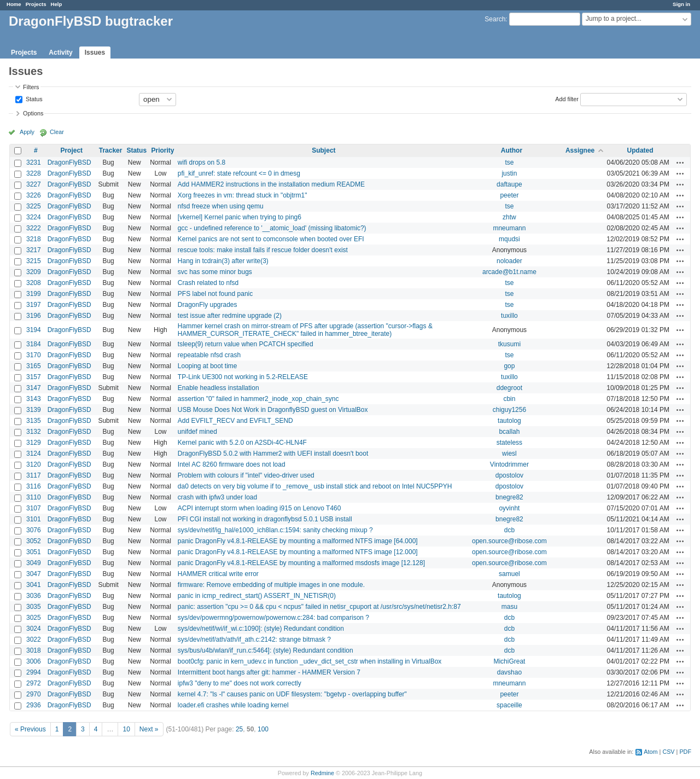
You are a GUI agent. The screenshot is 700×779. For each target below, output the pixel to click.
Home (14, 4)
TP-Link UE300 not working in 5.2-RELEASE (243, 377)
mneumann (509, 228)
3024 (34, 629)
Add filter (567, 98)
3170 (34, 355)
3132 (34, 432)
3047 (34, 574)
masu (509, 607)
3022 (34, 640)
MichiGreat (509, 661)
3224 (34, 217)
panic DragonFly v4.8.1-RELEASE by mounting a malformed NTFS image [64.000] (298, 541)
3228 (34, 173)
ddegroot (509, 388)
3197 (34, 305)
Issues (95, 53)
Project (71, 150)
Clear (57, 132)
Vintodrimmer (509, 464)
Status (33, 98)
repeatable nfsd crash (209, 355)
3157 (34, 377)
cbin (509, 399)
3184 (34, 344)
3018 (34, 650)
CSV (668, 752)
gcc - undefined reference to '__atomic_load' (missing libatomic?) (272, 228)
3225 (34, 206)
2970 (34, 694)
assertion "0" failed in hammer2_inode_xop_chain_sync (258, 399)
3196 (34, 316)
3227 (34, 184)
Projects (36, 4)
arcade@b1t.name (509, 272)
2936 (34, 705)
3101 (34, 519)
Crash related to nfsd (208, 283)
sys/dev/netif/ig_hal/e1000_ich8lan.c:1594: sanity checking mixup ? (275, 530)
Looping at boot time (208, 366)
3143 (34, 399)
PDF (685, 752)
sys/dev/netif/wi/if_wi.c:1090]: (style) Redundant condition (261, 629)
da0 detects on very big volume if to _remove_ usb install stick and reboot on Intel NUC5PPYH (315, 486)
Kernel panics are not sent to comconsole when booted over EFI (271, 239)
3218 (34, 239)
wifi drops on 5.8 (202, 162)
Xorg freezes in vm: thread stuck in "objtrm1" (243, 195)
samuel (509, 574)
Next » (149, 729)
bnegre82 (509, 497)
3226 (34, 195)
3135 (34, 421)
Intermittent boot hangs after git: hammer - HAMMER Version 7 (269, 672)
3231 (34, 162)
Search (495, 19)
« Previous (30, 729)
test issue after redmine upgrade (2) (230, 316)
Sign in (681, 4)
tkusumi (509, 344)
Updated (640, 150)
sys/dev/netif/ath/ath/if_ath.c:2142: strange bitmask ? (254, 640)
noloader (509, 261)
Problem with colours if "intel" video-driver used (246, 475)
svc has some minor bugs (215, 272)
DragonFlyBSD (69, 162)
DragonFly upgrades (208, 305)
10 (126, 729)
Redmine (322, 773)
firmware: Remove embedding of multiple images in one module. (271, 585)
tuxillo (509, 316)
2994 (34, 672)
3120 (34, 464)
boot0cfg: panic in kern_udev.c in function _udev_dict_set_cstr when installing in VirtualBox (310, 661)
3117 (34, 475)
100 (263, 729)
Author (512, 150)
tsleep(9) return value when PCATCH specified (246, 344)
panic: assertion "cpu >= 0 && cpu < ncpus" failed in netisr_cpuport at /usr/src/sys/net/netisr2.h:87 (319, 607)
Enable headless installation (218, 388)
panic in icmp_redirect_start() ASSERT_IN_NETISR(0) (257, 596)
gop (509, 366)
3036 (34, 596)
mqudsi (509, 239)
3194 (34, 330)
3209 (34, 272)
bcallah (509, 432)
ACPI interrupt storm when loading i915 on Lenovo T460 (259, 508)
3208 (34, 283)
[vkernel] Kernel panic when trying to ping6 (240, 217)
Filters (31, 87)
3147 (34, 388)
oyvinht (509, 508)
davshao (509, 672)
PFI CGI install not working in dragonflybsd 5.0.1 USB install (265, 519)
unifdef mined (197, 432)
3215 (34, 261)
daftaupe (509, 184)
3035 (34, 607)
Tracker (111, 150)
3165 (34, 366)
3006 (34, 661)
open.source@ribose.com (509, 541)
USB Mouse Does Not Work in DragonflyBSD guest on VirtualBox (273, 410)
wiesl (509, 454)
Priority (162, 150)
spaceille (509, 705)
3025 (34, 618)
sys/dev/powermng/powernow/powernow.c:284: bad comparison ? (273, 618)
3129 (34, 443)
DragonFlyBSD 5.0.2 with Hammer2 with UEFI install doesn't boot (273, 454)
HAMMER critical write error (218, 574)
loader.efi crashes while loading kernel (233, 705)
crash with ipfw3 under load (217, 497)
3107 (34, 508)
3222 (34, 228)
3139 (34, 410)
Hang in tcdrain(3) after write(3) (223, 261)
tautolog (509, 421)
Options (33, 113)
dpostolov (509, 475)
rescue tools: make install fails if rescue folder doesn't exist (263, 250)
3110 (34, 497)
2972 (34, 683)
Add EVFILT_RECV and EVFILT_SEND (235, 421)
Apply (27, 132)
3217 (34, 250)
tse (509, 162)
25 (239, 729)
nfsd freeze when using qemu (221, 206)
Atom (651, 752)
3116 (34, 486)
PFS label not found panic (215, 294)
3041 (34, 585)
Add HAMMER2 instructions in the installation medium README (271, 184)
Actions (680, 162)
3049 (34, 563)
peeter (509, 195)
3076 (34, 530)
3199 (34, 294)
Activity (60, 53)
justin (509, 173)
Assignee (580, 150)
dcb (509, 530)
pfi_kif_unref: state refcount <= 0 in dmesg (239, 173)
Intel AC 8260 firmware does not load (232, 464)
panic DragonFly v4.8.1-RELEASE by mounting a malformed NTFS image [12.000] (298, 552)
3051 (34, 552)
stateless (509, 443)
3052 (34, 541)
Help (57, 4)
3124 (34, 454)
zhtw (509, 217)
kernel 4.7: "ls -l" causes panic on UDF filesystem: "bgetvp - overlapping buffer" (292, 694)
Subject (323, 150)
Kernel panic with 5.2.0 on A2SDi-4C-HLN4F (242, 443)
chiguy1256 (509, 410)
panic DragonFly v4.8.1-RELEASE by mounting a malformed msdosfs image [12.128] (301, 563)
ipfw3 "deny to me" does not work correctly (240, 683)
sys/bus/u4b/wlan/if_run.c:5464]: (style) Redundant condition (266, 650)
